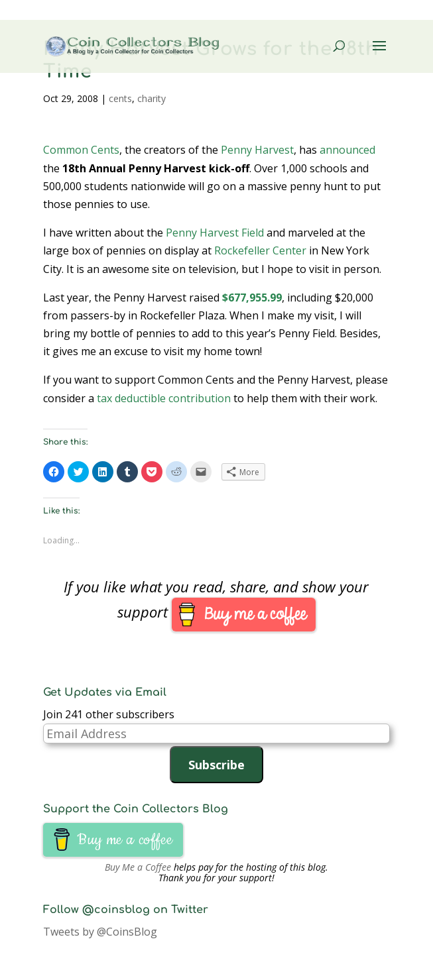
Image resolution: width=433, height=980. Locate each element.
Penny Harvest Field (215, 233)
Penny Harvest (257, 150)
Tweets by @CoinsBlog (100, 932)
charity (152, 98)
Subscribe (216, 765)
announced (347, 150)
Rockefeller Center (260, 250)
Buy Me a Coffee (138, 867)
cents (120, 98)
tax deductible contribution (164, 398)
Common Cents (81, 150)
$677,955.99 (252, 298)
